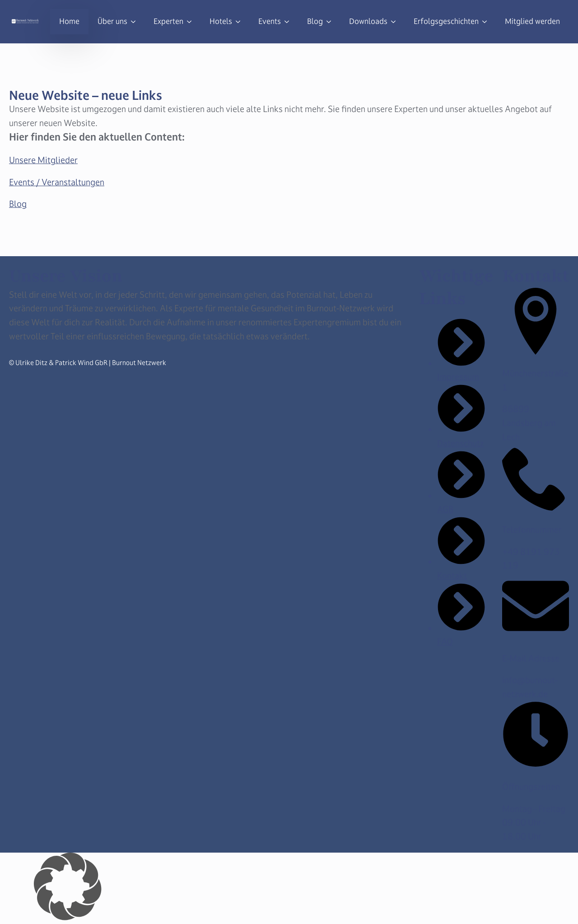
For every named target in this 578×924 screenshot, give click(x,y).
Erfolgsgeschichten (446, 21)
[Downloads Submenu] (396, 22)
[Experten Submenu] (192, 22)
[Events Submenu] (289, 22)
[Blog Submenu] (331, 22)
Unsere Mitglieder (43, 160)
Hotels (221, 21)
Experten (168, 21)
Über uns (112, 21)
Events (270, 21)
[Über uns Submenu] (136, 22)
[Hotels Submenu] (241, 22)
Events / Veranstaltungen (57, 182)
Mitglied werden (532, 21)
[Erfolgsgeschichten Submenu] (487, 22)
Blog (315, 21)
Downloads (368, 21)
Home (69, 21)
